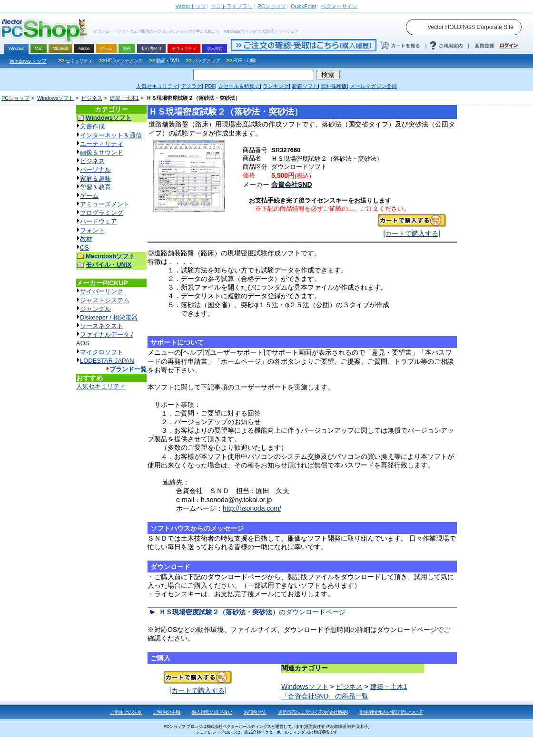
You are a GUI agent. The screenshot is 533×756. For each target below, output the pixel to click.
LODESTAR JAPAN (107, 361)
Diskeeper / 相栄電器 (109, 317)
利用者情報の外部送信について (391, 712)
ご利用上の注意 (126, 712)
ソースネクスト (102, 326)
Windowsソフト (56, 98)
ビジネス (92, 98)
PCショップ (15, 98)
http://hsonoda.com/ (252, 508)
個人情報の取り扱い (212, 712)
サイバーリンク (102, 291)
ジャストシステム (105, 300)
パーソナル (95, 170)
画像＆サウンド (102, 152)
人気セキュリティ (101, 386)
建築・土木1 (124, 98)
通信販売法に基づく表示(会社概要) (313, 712)
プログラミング (102, 213)
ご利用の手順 (167, 712)
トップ (191, 6)
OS (84, 247)
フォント (92, 230)
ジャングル (95, 309)
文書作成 (92, 126)
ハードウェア (99, 221)
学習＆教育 (95, 187)
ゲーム (89, 196)
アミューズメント (105, 204)
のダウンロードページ (252, 612)
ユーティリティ (102, 144)
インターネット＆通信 (111, 135)
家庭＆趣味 (95, 179)
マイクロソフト (102, 352)
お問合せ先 (255, 712)
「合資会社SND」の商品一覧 (325, 696)
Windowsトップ (28, 61)
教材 (86, 239)
